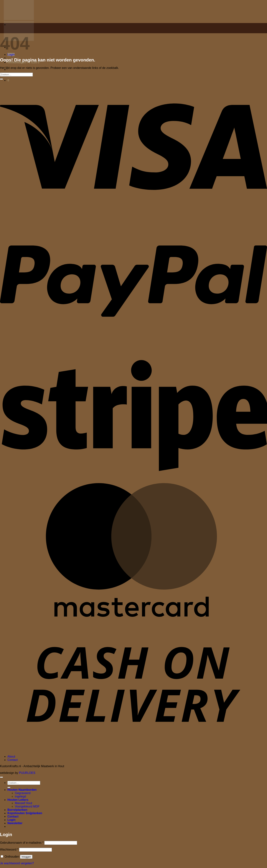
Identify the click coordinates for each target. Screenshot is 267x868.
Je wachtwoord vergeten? (17, 863)
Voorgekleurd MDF (27, 806)
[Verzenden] (1, 79)
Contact (13, 760)
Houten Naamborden (22, 790)
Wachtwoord (9, 850)
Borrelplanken (17, 810)
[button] (11, 54)
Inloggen (26, 857)
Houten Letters (18, 800)
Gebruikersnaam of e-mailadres (22, 843)
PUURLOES (27, 773)
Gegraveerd (23, 793)
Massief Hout (23, 803)
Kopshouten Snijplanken (25, 813)
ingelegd (20, 796)
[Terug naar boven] (1, 777)
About (11, 757)
